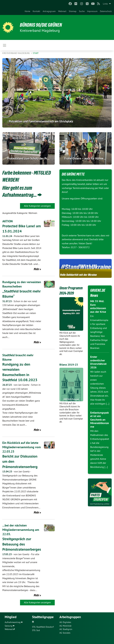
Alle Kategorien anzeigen (37, 206)
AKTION (8, 221)
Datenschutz (106, 11)
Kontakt (36, 11)
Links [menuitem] (105, 4)
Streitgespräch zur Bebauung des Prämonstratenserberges (22, 544)
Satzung (9, 626)
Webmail (62, 11)
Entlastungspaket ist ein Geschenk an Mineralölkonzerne (100, 420)
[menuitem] (27, 11)
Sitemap (73, 11)
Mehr (36, 269)
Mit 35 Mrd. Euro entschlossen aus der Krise (98, 306)
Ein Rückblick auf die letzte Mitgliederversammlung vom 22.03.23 (22, 447)
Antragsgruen (49, 11)
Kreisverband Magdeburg (16, 53)
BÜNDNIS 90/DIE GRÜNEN (41, 25)
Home (27, 11)
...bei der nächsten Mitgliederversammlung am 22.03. (21, 530)
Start (36, 53)
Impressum (92, 11)
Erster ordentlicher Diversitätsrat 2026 (98, 362)
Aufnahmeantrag (13, 622)
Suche (82, 11)
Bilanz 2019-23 (69, 365)
